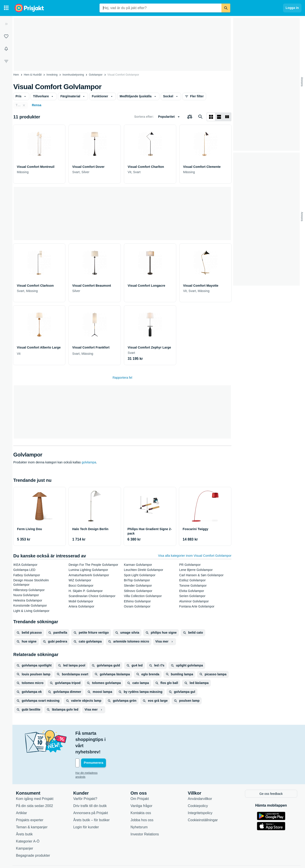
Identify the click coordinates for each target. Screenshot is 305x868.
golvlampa (89, 462)
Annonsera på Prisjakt (91, 793)
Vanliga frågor (141, 786)
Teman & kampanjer (32, 808)
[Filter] (6, 61)
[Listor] (6, 36)
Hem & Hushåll (33, 75)
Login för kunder (86, 808)
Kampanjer (24, 829)
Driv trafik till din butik (90, 786)
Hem (16, 75)
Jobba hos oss (142, 800)
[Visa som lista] (219, 117)
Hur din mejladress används (92, 754)
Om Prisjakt (140, 779)
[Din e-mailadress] (104, 744)
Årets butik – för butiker (91, 800)
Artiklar (22, 793)
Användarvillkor (200, 779)
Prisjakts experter (30, 800)
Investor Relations (145, 815)
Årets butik (24, 815)
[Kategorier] (6, 8)
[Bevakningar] (6, 49)
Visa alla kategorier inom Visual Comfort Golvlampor (195, 556)
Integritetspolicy (200, 793)
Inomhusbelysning (73, 75)
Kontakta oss (141, 793)
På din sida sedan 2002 (34, 786)
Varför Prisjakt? (85, 779)
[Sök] (226, 8)
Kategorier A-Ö (28, 822)
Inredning (52, 75)
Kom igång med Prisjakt (35, 779)
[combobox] (160, 8)
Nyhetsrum (139, 808)
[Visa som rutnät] (211, 117)
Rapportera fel (122, 378)
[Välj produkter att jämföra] (190, 117)
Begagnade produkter (33, 836)
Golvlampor (96, 75)
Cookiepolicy (198, 786)
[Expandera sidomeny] (6, 24)
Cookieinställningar (203, 800)
